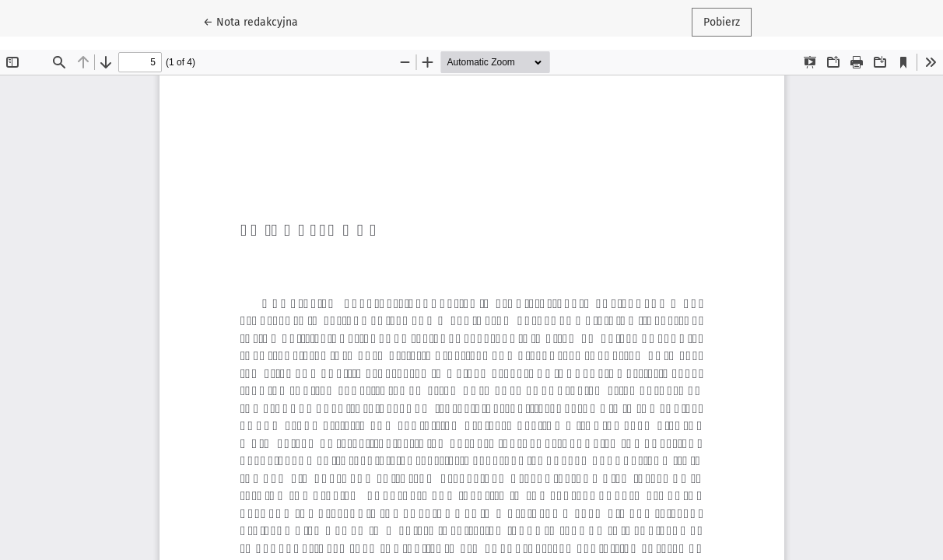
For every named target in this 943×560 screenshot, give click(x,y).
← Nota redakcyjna (256, 21)
